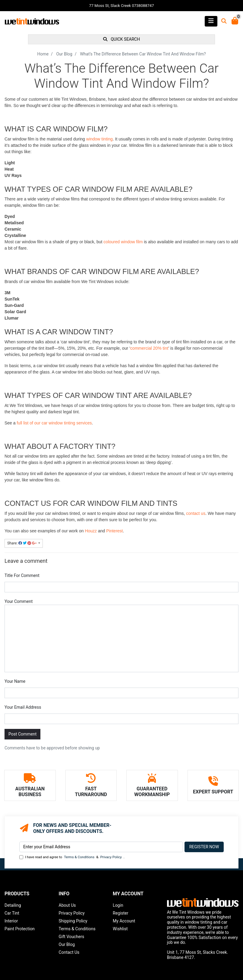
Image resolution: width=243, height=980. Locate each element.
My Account (124, 921)
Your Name (15, 681)
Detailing (13, 905)
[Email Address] (101, 847)
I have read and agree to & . (72, 857)
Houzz (91, 531)
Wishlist (120, 929)
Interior (11, 921)
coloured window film (123, 242)
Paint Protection (20, 929)
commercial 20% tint (149, 348)
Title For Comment (22, 575)
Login (118, 905)
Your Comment (19, 601)
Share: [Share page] (22, 543)
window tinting (99, 139)
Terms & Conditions (79, 857)
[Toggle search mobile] (222, 21)
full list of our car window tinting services (54, 423)
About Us (67, 905)
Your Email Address (23, 707)
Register (120, 913)
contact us (196, 513)
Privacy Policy (111, 857)
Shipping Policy (73, 921)
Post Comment (22, 734)
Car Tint (12, 913)
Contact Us (69, 952)
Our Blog (67, 944)
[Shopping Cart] (235, 21)
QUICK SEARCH (122, 39)
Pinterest (114, 531)
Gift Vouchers (72, 937)
